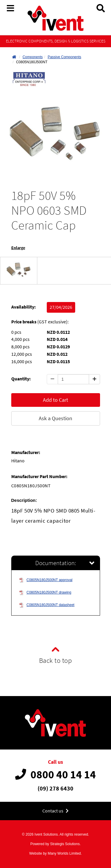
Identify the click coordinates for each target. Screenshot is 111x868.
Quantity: (21, 379)
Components (33, 57)
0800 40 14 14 (55, 774)
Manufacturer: (26, 452)
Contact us (55, 811)
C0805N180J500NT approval (46, 580)
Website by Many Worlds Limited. (56, 853)
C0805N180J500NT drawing (45, 593)
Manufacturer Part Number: (39, 476)
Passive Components (64, 57)
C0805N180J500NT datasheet (47, 605)
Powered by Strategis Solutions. (55, 844)
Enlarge (18, 248)
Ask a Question (55, 418)
